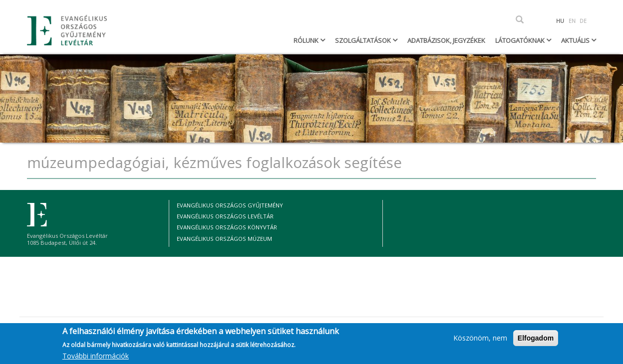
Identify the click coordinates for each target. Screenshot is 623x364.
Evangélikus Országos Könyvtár (227, 227)
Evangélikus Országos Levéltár (225, 216)
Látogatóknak (521, 40)
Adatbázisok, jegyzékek (446, 40)
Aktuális (576, 40)
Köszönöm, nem (480, 341)
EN (572, 21)
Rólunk (307, 40)
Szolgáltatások (364, 40)
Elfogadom (536, 341)
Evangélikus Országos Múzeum (224, 239)
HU (560, 21)
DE (583, 21)
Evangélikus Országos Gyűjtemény (230, 205)
